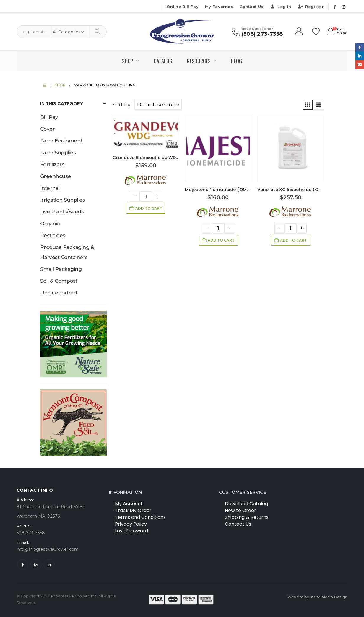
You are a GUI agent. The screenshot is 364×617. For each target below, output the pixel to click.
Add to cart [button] (149, 208)
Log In (280, 7)
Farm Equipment (61, 141)
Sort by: (122, 105)
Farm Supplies (58, 153)
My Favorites (219, 7)
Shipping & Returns (247, 517)
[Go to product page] (146, 133)
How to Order (240, 510)
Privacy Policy (131, 524)
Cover (47, 129)
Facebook (23, 565)
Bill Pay (49, 117)
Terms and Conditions (140, 517)
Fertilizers (52, 164)
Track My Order (133, 510)
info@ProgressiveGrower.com (48, 549)
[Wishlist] (316, 32)
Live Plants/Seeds (62, 212)
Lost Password (131, 531)
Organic (50, 224)
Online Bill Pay (183, 7)
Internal (50, 188)
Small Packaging (61, 269)
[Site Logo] (182, 31)
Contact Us (251, 7)
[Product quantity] (146, 196)
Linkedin (49, 565)
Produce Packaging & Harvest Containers (67, 252)
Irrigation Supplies (62, 200)
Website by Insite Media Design (317, 597)
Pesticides (53, 235)
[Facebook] (335, 7)
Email (360, 65)
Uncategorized (58, 293)
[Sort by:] (158, 105)
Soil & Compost (59, 281)
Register (311, 7)
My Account (129, 504)
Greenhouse (56, 176)
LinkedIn (360, 56)
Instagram (36, 565)
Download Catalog (246, 504)
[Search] (97, 32)
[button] (308, 105)
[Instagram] (344, 7)
